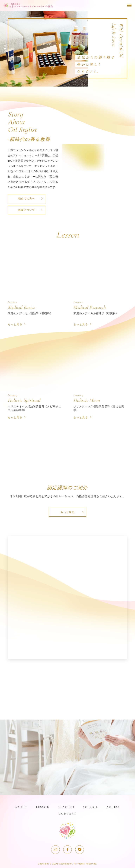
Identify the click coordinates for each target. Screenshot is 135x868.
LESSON (42, 807)
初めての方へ (26, 198)
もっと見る (67, 512)
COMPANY (67, 813)
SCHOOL (91, 807)
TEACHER (66, 807)
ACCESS (114, 807)
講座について (26, 210)
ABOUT (21, 807)
